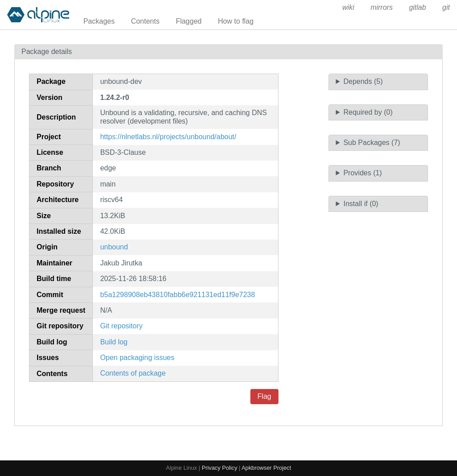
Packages (99, 21)
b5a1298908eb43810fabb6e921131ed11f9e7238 (177, 295)
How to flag (236, 21)
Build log (114, 342)
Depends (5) (363, 81)
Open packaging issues (137, 358)
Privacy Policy (220, 468)
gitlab (417, 7)
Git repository (121, 326)
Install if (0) (361, 204)
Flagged (189, 21)
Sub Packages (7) (372, 143)
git (446, 7)
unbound (114, 247)
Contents (145, 21)
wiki (348, 7)
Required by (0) (368, 112)
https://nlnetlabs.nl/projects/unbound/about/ (168, 137)
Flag (264, 396)
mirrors (382, 7)
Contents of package (133, 373)
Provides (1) (362, 173)
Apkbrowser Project (266, 468)
